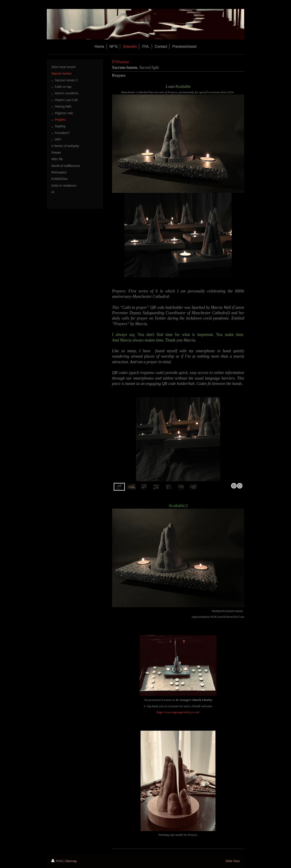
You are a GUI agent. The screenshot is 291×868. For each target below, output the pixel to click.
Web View (233, 861)
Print (58, 861)
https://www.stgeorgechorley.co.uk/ (178, 712)
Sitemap (71, 861)
